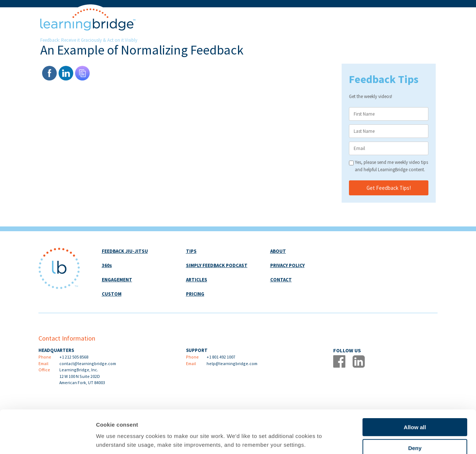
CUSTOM (112, 294)
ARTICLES (197, 280)
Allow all (415, 387)
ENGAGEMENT (117, 280)
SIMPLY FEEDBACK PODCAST (217, 265)
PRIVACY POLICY (287, 265)
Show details (384, 440)
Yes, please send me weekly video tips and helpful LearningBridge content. (391, 166)
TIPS (191, 251)
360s (107, 265)
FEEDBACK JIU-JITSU (125, 251)
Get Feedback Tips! (389, 188)
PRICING (195, 294)
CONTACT (281, 280)
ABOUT (278, 251)
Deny (415, 408)
